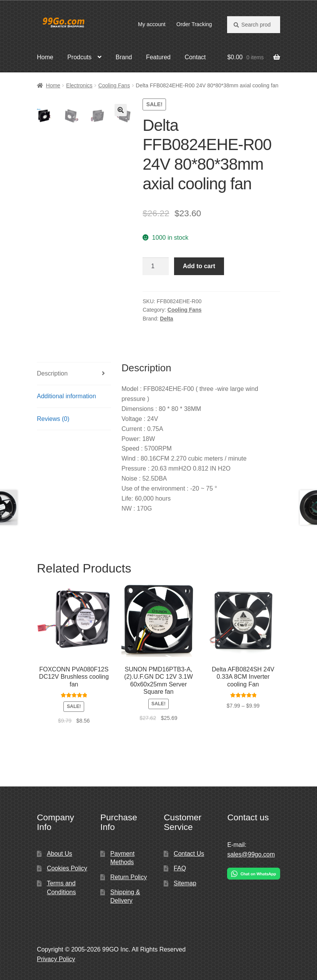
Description (52, 373)
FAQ (180, 868)
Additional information (66, 396)
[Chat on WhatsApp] (254, 874)
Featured (158, 57)
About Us (60, 854)
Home (45, 57)
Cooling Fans (114, 85)
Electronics (79, 85)
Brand (124, 57)
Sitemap (185, 883)
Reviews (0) (53, 419)
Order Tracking (194, 24)
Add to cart (199, 266)
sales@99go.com (251, 854)
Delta (166, 319)
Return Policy (129, 877)
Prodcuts (79, 57)
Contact (195, 57)
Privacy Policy (56, 959)
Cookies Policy (67, 868)
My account (152, 24)
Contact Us (189, 854)
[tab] (74, 374)
